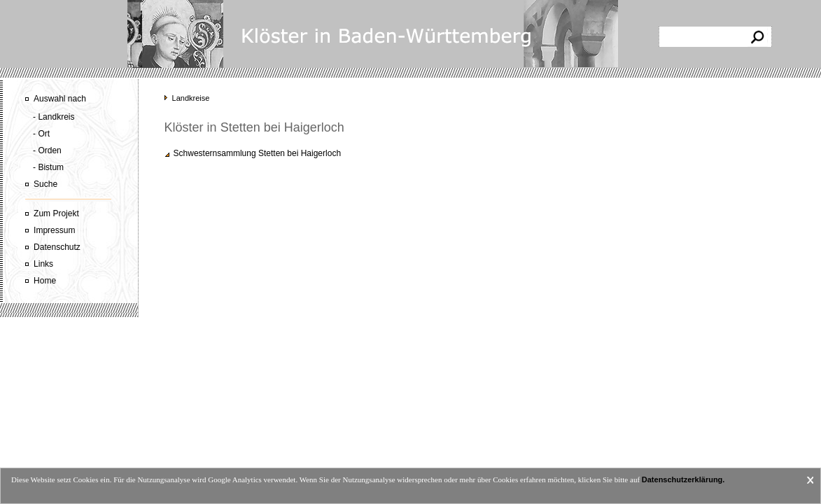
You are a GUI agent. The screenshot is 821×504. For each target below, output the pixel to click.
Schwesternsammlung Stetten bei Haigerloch (257, 153)
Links (43, 264)
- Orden (47, 150)
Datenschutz (57, 247)
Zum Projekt (56, 213)
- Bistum (48, 167)
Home (45, 281)
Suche (45, 184)
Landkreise (191, 98)
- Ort (41, 134)
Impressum (54, 230)
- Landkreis (54, 117)
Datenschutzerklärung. (683, 479)
